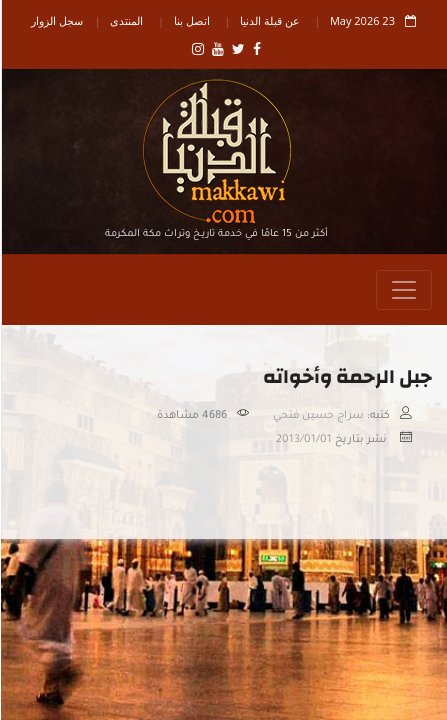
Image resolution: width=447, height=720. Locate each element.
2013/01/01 (303, 440)
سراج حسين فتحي (317, 416)
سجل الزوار (56, 20)
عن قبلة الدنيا (269, 20)
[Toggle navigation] (403, 290)
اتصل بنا (191, 20)
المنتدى (125, 20)
